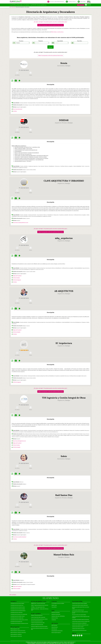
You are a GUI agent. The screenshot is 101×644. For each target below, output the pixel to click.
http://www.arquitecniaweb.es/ (20, 537)
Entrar (88, 5)
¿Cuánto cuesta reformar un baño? (78, 627)
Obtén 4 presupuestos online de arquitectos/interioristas (51, 25)
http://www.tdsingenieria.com (19, 441)
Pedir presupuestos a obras (15, 629)
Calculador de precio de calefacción (16, 612)
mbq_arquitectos (64, 238)
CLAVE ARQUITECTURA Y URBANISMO (64, 181)
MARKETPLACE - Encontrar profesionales (38, 603)
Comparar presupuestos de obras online (38, 623)
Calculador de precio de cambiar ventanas (18, 616)
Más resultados (13, 595)
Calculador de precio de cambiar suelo (17, 618)
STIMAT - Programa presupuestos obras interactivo (40, 605)
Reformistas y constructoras (57, 32)
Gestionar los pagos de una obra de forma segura (39, 626)
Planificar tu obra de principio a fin (37, 615)
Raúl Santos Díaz (64, 495)
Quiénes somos (54, 605)
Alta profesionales (81, 5)
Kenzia (64, 63)
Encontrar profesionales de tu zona (37, 621)
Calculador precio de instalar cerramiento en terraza (19, 623)
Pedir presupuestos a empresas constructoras (18, 632)
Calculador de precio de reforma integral (17, 603)
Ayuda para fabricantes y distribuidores (58, 616)
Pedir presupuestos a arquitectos (16, 634)
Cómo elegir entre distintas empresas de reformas (81, 619)
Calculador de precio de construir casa (17, 605)
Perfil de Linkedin (17, 332)
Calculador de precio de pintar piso (16, 622)
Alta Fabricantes (54, 629)
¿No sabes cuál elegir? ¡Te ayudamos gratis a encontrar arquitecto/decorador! (50, 22)
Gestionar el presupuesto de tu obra (37, 625)
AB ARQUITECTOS (64, 291)
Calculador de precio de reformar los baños (18, 609)
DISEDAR (64, 120)
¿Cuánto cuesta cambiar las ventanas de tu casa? (80, 625)
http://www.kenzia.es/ (17, 109)
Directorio (82, 2)
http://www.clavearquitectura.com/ (20, 223)
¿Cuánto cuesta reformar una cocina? (78, 629)
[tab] (12, 81)
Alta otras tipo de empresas (56, 633)
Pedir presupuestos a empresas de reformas (18, 631)
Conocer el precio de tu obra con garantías (38, 617)
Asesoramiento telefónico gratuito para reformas (39, 619)
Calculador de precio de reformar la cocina (18, 607)
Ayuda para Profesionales (56, 614)
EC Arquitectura (64, 343)
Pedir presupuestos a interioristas (16, 636)
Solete (64, 456)
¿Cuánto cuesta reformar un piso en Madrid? (79, 603)
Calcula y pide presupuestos (56, 2)
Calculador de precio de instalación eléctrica (18, 611)
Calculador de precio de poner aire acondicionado (19, 614)
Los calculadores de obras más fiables (58, 603)
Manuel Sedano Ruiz (64, 555)
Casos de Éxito (54, 607)
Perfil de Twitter (16, 278)
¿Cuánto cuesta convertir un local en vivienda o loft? (81, 621)
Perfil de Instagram (17, 280)
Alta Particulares (54, 625)
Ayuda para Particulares (56, 612)
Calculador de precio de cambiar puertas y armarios (19, 620)
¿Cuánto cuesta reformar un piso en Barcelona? (80, 605)
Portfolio (15, 111)
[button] (89, 2)
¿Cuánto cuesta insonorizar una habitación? (79, 623)
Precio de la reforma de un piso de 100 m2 (79, 615)
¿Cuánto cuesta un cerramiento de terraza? (79, 630)
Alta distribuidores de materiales (57, 631)
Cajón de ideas (71, 2)
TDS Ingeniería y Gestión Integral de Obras (64, 398)
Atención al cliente (55, 618)
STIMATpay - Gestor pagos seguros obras (38, 607)
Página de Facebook (17, 276)
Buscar (50, 47)
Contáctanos (54, 620)
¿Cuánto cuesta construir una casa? (78, 610)
